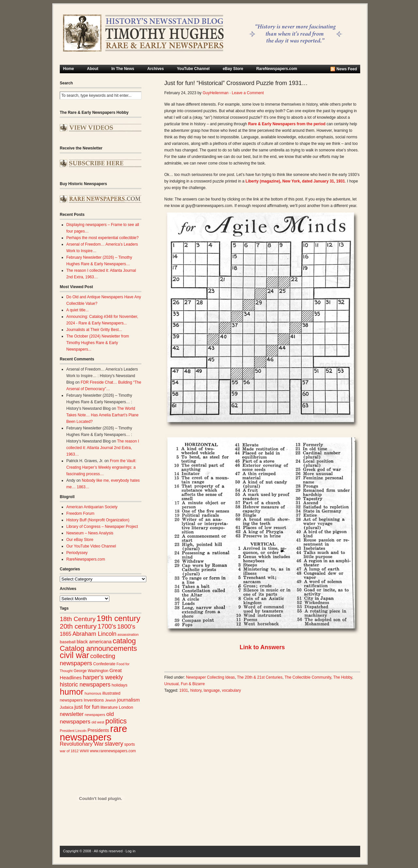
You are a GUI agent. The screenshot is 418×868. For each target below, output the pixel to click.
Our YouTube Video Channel (91, 546)
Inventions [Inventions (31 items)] (94, 700)
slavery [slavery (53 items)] (114, 744)
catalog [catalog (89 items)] (124, 641)
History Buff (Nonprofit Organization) (98, 520)
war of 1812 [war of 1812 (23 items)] (69, 751)
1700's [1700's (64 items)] (107, 626)
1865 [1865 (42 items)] (65, 634)
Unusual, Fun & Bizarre (185, 684)
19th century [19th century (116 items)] (119, 618)
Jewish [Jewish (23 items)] (110, 700)
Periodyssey (77, 553)
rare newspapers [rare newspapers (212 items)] (93, 733)
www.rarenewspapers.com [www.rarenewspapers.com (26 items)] (113, 751)
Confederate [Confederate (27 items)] (104, 664)
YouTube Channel (193, 69)
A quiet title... (78, 310)
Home (68, 69)
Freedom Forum (80, 513)
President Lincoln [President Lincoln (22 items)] (73, 731)
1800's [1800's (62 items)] (126, 626)
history (196, 690)
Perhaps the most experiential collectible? (102, 238)
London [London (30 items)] (126, 707)
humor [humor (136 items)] (72, 692)
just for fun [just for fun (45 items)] (87, 707)
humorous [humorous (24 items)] (93, 693)
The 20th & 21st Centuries (260, 677)
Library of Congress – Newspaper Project (102, 527)
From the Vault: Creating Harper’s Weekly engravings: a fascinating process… (101, 467)
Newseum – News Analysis (90, 533)
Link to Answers (262, 647)
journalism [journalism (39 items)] (129, 700)
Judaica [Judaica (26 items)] (66, 707)
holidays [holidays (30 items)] (120, 685)
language (212, 690)
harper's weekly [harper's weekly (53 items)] (103, 677)
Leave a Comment (248, 93)
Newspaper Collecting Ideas (210, 677)
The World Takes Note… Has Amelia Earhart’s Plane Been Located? (102, 415)
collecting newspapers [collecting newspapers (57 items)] (88, 660)
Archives (156, 69)
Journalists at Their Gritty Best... (94, 330)
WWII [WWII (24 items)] (84, 751)
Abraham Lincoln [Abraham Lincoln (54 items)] (95, 634)
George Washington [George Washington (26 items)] (91, 671)
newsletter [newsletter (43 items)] (72, 714)
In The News (123, 69)
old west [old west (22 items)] (98, 722)
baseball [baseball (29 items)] (68, 642)
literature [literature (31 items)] (109, 707)
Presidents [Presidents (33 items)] (98, 730)
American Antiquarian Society (92, 507)
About (93, 69)
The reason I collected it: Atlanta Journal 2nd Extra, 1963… (103, 448)
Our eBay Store (80, 540)
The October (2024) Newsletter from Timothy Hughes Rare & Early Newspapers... (98, 343)
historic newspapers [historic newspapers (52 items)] (85, 685)
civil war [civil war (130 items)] (74, 655)
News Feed (347, 69)
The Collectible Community (308, 677)
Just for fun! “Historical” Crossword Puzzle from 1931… (236, 83)
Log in (131, 851)
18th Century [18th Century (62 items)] (78, 619)
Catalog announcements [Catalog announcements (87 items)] (98, 648)
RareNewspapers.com (277, 69)
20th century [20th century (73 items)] (78, 626)
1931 (184, 690)
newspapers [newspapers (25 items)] (95, 714)
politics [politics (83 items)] (116, 721)
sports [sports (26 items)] (129, 744)
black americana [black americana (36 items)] (94, 642)
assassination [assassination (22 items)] (128, 634)
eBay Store (233, 69)
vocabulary (232, 690)
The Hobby (343, 677)
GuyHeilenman (215, 93)
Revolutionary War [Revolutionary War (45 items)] (82, 744)
